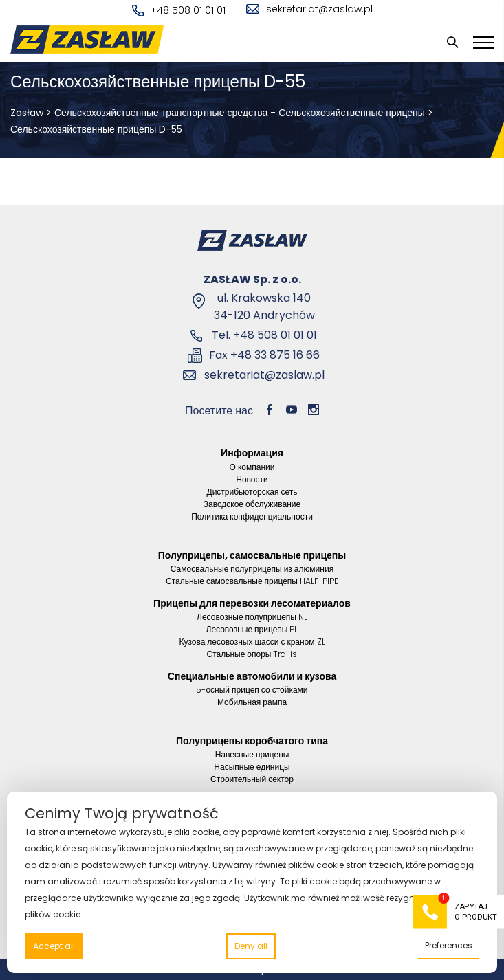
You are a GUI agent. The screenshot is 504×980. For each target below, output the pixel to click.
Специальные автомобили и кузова (252, 676)
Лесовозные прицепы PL (252, 629)
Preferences (449, 945)
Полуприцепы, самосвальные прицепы (252, 555)
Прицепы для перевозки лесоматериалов (252, 603)
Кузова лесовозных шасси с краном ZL (252, 642)
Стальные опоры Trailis (252, 654)
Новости (252, 479)
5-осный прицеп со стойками (252, 690)
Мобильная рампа (252, 702)
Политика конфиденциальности (252, 516)
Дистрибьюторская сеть (252, 492)
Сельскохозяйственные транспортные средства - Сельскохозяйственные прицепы (240, 113)
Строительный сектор (252, 779)
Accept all (54, 946)
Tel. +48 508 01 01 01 (264, 335)
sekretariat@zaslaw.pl (309, 9)
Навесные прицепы (252, 754)
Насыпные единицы (252, 767)
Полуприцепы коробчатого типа (252, 741)
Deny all (251, 946)
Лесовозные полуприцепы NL (252, 617)
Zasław (27, 113)
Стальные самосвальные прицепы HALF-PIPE (252, 581)
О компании (252, 467)
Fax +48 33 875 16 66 (264, 355)
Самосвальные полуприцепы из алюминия (252, 569)
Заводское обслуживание (252, 504)
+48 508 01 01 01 (179, 10)
